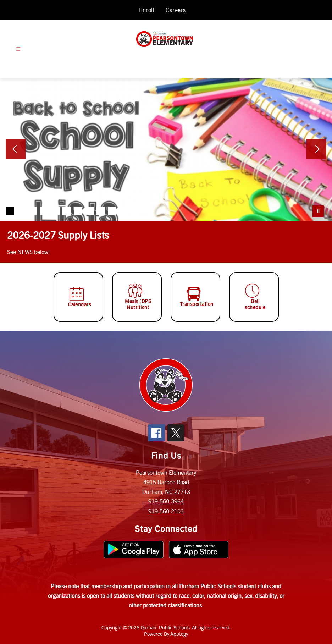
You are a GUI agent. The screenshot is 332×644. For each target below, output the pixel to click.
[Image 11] (123, 211)
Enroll (147, 10)
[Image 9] (101, 211)
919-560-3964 (166, 501)
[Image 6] (67, 211)
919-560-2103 (166, 511)
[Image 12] (135, 211)
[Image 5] (55, 211)
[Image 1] (10, 211)
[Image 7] (78, 211)
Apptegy (179, 634)
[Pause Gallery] (318, 211)
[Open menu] (18, 49)
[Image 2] (21, 211)
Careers (176, 10)
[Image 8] (89, 211)
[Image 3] (33, 211)
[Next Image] (316, 150)
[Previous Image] (16, 150)
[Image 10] (112, 211)
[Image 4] (44, 211)
